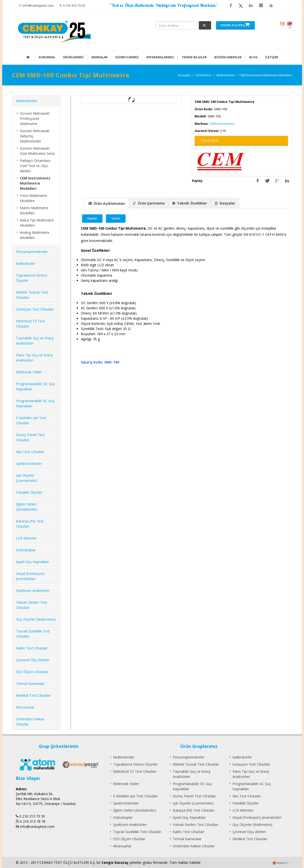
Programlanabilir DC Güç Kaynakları (192, 786)
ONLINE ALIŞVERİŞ (235, 25)
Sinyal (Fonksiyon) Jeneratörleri (257, 817)
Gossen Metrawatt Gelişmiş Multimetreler (35, 136)
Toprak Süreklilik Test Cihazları (137, 832)
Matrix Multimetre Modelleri (34, 210)
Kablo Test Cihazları (32, 648)
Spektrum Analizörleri (33, 591)
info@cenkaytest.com (36, 5)
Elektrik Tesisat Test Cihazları (196, 764)
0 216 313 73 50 (72, 5)
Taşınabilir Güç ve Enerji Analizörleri (192, 774)
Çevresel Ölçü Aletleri (33, 660)
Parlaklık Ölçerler (29, 492)
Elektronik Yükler (29, 372)
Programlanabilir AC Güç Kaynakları (252, 786)
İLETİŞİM (272, 57)
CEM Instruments (222, 124)
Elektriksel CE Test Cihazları (135, 771)
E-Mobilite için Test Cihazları (135, 796)
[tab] (107, 203)
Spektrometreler (29, 464)
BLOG (253, 57)
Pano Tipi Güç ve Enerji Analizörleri (251, 774)
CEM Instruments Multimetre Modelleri (266, 75)
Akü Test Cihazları (30, 452)
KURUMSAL (47, 57)
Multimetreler (226, 75)
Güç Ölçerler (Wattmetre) (36, 619)
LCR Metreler (26, 538)
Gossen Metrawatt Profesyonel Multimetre (35, 118)
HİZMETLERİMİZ (127, 57)
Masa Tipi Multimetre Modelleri (37, 223)
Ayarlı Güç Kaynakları (32, 562)
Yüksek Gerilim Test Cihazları (195, 825)
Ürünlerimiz (203, 75)
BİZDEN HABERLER (228, 57)
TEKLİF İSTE (210, 141)
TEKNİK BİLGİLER (194, 57)
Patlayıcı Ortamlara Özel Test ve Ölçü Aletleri (35, 166)
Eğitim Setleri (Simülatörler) (135, 810)
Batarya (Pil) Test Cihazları (194, 810)
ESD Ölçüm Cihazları (32, 672)
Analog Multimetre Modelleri (35, 235)
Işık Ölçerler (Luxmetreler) (193, 803)
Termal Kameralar (30, 684)
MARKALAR (100, 57)
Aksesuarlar (25, 707)
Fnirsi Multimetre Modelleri (33, 198)
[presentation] (107, 203)
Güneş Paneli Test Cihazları (194, 796)
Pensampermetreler (32, 252)
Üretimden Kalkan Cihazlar (194, 846)
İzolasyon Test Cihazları (35, 309)
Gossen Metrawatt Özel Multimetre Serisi (37, 151)
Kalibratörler (26, 263)
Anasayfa (184, 75)
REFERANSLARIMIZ (160, 57)
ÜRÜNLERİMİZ (73, 57)
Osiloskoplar (26, 550)
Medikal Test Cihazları (33, 695)
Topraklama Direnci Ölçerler (135, 764)
